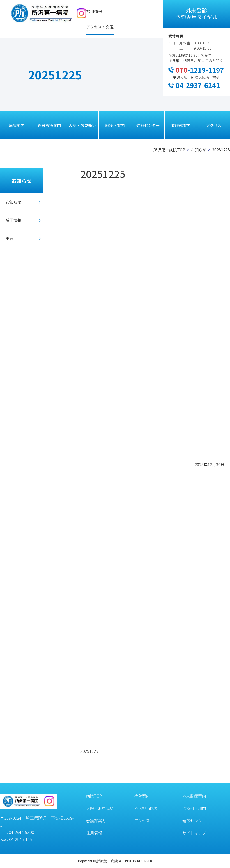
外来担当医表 (146, 808)
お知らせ (199, 150)
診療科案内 (115, 125)
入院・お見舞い (82, 125)
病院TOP (94, 796)
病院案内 (17, 125)
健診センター (148, 125)
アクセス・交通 (100, 27)
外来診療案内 (49, 125)
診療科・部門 (194, 808)
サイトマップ (194, 833)
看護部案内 (181, 125)
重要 (10, 238)
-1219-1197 (200, 70)
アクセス (214, 125)
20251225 (89, 751)
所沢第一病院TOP (169, 150)
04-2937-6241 (198, 85)
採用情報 (94, 11)
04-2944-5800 (21, 832)
